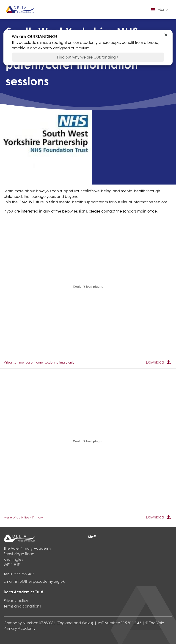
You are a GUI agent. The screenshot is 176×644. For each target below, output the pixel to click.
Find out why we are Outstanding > (88, 57)
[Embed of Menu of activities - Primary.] (88, 441)
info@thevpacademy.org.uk (40, 581)
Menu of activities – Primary (23, 517)
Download (155, 362)
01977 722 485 (22, 574)
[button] (159, 10)
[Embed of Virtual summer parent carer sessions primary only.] (88, 286)
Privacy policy (16, 601)
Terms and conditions (22, 606)
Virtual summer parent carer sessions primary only (39, 362)
